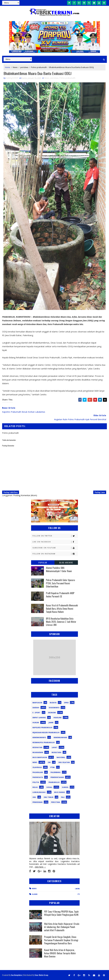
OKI (49, 762)
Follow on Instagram (55, 554)
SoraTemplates (16, 975)
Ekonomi (52, 713)
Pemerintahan (57, 777)
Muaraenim (38, 752)
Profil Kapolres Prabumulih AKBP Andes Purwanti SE (60, 595)
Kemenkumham (60, 737)
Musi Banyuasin (40, 757)
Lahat (55, 747)
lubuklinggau (39, 792)
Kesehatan (37, 747)
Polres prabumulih (39, 67)
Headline (57, 718)
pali (63, 797)
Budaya (53, 703)
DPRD (66, 703)
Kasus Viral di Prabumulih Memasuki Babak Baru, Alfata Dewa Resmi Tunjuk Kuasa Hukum (62, 609)
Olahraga (37, 767)
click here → (40, 867)
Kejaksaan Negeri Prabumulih (46, 732)
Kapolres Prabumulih (42, 727)
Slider (35, 894)
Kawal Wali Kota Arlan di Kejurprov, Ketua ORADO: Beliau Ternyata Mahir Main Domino (60, 953)
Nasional (61, 757)
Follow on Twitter (55, 536)
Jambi (51, 722)
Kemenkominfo (39, 737)
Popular (43, 563)
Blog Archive (66, 563)
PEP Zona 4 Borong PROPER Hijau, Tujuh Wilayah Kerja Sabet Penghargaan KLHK (61, 913)
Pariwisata (38, 777)
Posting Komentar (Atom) (25, 495)
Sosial (49, 787)
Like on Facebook (55, 542)
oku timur (49, 797)
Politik (36, 782)
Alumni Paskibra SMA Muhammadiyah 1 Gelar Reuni (59, 570)
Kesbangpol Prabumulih (44, 742)
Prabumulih (54, 782)
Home (8, 67)
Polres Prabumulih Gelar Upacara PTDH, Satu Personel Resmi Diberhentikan (60, 583)
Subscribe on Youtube (55, 548)
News (15, 67)
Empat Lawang (39, 718)
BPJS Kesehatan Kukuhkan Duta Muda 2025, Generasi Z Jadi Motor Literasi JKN (61, 622)
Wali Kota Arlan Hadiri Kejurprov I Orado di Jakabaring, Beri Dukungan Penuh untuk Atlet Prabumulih (62, 927)
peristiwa (24, 67)
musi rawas (60, 792)
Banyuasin (37, 703)
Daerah (36, 708)
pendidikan (37, 802)
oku (34, 797)
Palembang (56, 772)
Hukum (36, 722)
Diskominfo (54, 708)
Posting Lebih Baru (11, 492)
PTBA (53, 767)
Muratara (56, 752)
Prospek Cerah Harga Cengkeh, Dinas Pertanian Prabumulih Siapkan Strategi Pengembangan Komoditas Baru (61, 940)
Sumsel (65, 787)
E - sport (36, 713)
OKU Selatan (64, 762)
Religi (35, 787)
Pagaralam (38, 772)
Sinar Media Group (41, 975)
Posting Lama (100, 492)
